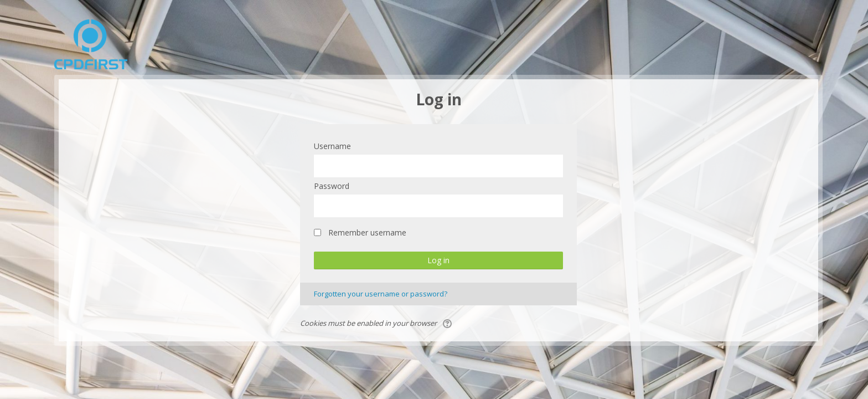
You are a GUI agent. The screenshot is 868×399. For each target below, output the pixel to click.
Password (332, 186)
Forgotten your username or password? (381, 294)
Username (332, 146)
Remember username (367, 232)
